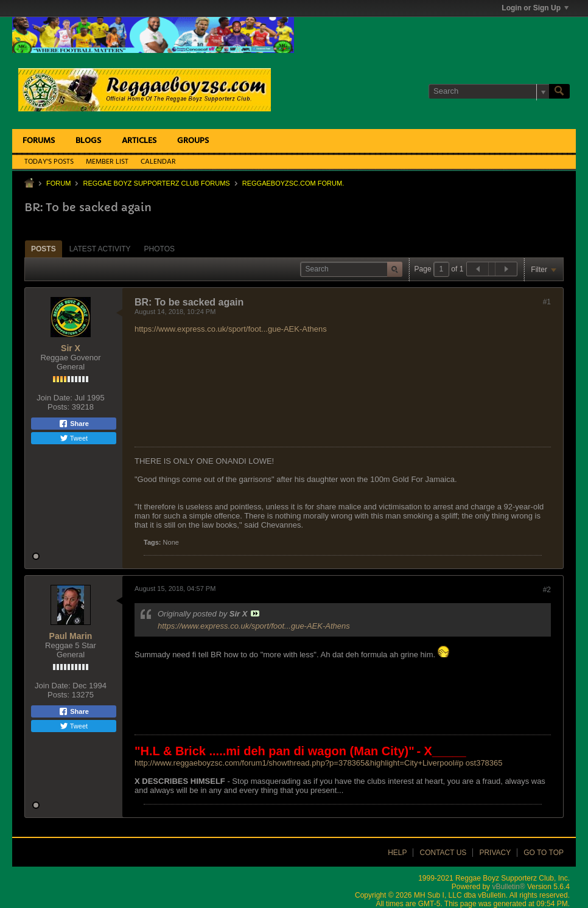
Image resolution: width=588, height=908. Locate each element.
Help (397, 853)
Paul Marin (71, 636)
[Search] (489, 91)
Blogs (88, 141)
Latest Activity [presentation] (100, 249)
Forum (58, 183)
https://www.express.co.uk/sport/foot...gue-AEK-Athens (231, 329)
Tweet (74, 438)
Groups (193, 141)
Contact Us (443, 853)
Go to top (544, 853)
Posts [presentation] (44, 249)
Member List (107, 162)
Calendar (158, 162)
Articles (139, 141)
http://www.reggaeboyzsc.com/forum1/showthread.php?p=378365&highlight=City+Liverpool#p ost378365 (319, 763)
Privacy (495, 853)
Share (74, 424)
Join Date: (54, 398)
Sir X (71, 348)
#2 (547, 590)
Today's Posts (49, 162)
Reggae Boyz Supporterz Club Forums (156, 183)
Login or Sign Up (535, 8)
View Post (255, 613)
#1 (547, 302)
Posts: (58, 407)
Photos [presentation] (159, 249)
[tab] (44, 249)
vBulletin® (508, 887)
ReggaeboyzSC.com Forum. (293, 183)
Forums (39, 141)
